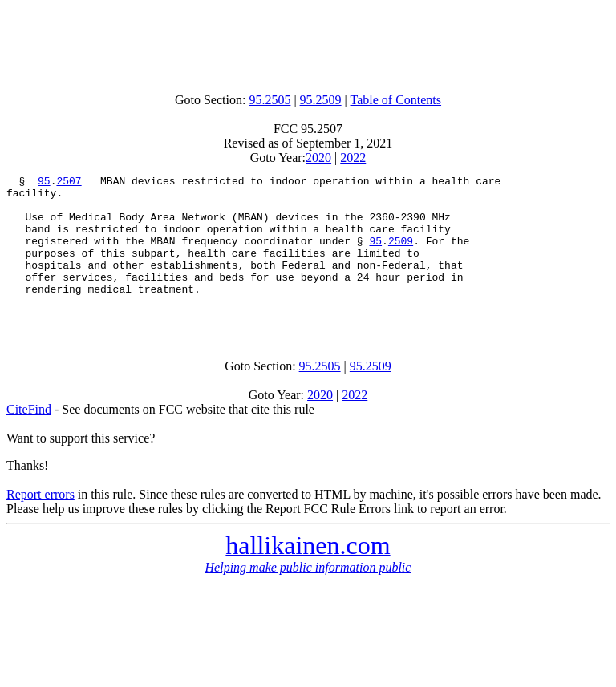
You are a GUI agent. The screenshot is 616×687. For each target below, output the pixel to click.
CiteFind (29, 438)
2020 (318, 158)
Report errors (41, 523)
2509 (401, 255)
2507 (69, 183)
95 (44, 183)
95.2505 (269, 100)
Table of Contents (396, 100)
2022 (353, 158)
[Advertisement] (308, 42)
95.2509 (321, 100)
